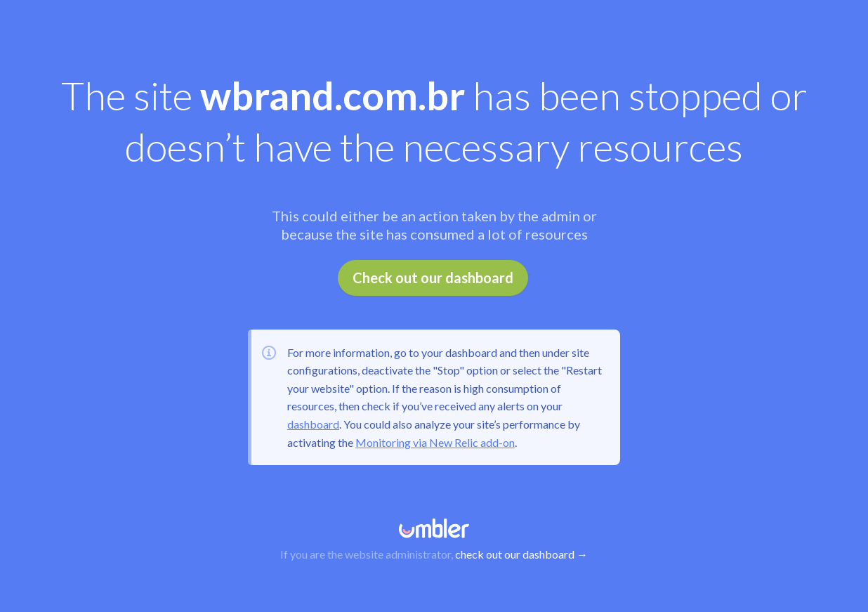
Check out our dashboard (433, 278)
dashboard (313, 424)
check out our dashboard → (521, 554)
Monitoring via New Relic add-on (435, 442)
